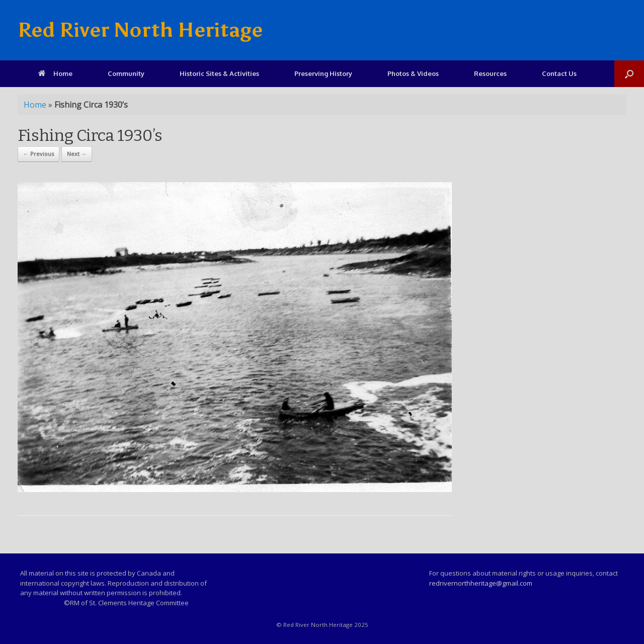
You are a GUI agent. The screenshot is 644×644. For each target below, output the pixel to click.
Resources (490, 73)
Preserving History (323, 73)
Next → (77, 154)
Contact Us (559, 73)
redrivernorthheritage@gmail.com (481, 583)
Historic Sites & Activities (219, 73)
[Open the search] (629, 74)
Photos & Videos (413, 73)
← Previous (38, 154)
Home (55, 73)
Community (126, 73)
